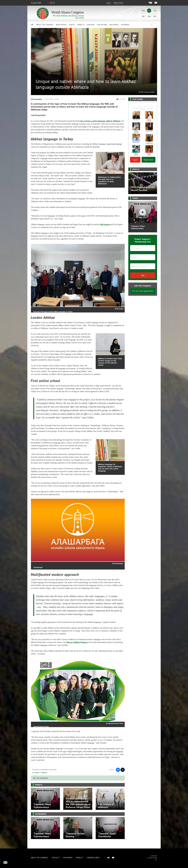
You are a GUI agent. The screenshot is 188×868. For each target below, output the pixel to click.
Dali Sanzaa (105, 224)
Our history (102, 25)
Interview (125, 25)
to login (35, 777)
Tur (155, 11)
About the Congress (45, 25)
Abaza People (61, 25)
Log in (109, 3)
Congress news (93, 858)
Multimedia (114, 25)
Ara (155, 16)
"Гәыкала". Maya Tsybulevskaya (138, 227)
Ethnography (36, 99)
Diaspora (91, 25)
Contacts (56, 858)
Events (72, 25)
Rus (144, 11)
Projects (81, 25)
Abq (149, 16)
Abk (143, 16)
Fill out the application (143, 291)
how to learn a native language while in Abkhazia (100, 121)
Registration (118, 3)
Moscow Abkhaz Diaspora (77, 645)
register (44, 777)
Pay (143, 275)
